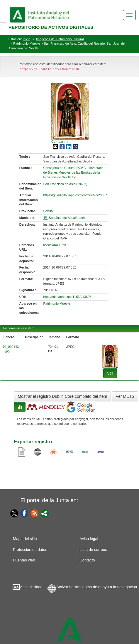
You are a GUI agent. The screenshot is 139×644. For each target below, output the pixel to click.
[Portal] (45, 513)
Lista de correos (93, 550)
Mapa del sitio (25, 539)
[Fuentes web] (35, 513)
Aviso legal (89, 539)
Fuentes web (24, 560)
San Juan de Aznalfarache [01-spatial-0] (68, 218)
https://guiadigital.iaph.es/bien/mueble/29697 (75, 195)
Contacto (87, 560)
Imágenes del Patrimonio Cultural (60, 39)
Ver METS (125, 396)
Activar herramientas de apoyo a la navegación (97, 587)
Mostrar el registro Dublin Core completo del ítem (62, 396)
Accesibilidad (31, 587)
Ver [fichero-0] (110, 373)
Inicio (27, 39)
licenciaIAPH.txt (54, 245)
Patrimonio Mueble (27, 43)
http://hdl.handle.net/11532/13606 (67, 297)
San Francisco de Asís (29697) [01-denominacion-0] (65, 184)
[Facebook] (24, 513)
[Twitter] (13, 513)
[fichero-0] (110, 356)
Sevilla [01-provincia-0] (48, 211)
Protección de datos (30, 550)
